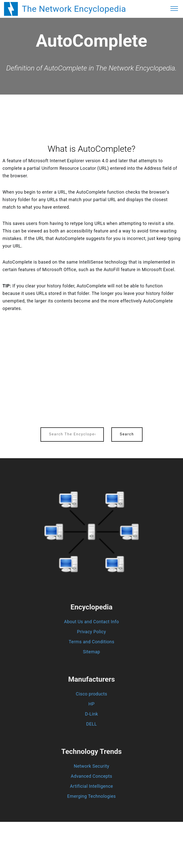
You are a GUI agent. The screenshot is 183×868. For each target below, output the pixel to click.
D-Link (91, 714)
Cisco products (92, 694)
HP (92, 704)
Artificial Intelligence (91, 786)
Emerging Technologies (91, 796)
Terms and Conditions (91, 642)
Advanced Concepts (92, 776)
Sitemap (91, 652)
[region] (91, 108)
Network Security (91, 766)
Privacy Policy (91, 632)
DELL (92, 724)
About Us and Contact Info (92, 622)
